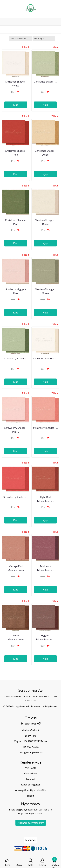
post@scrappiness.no (31, 752)
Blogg (31, 796)
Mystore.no (52, 706)
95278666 (33, 747)
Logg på (30, 779)
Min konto (31, 768)
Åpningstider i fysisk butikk (30, 790)
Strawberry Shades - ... (16, 358)
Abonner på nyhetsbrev (31, 823)
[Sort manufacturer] (21, 39)
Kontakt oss (30, 773)
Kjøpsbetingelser (31, 784)
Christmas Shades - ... (45, 81)
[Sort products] (44, 39)
